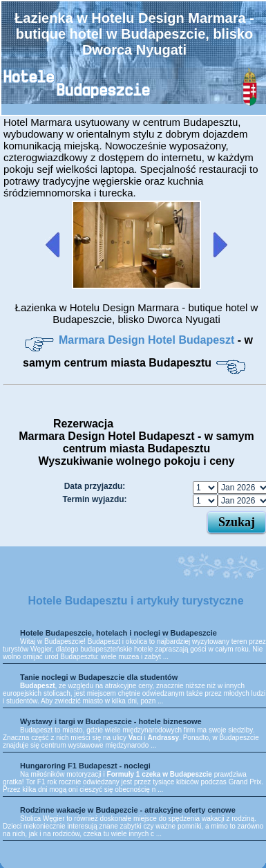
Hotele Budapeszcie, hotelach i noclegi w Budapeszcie (118, 633)
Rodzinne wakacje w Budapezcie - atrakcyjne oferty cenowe (128, 810)
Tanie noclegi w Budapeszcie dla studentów (99, 677)
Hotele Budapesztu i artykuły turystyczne (135, 601)
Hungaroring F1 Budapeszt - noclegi (85, 766)
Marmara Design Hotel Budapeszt (148, 340)
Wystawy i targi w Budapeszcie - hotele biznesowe (111, 721)
